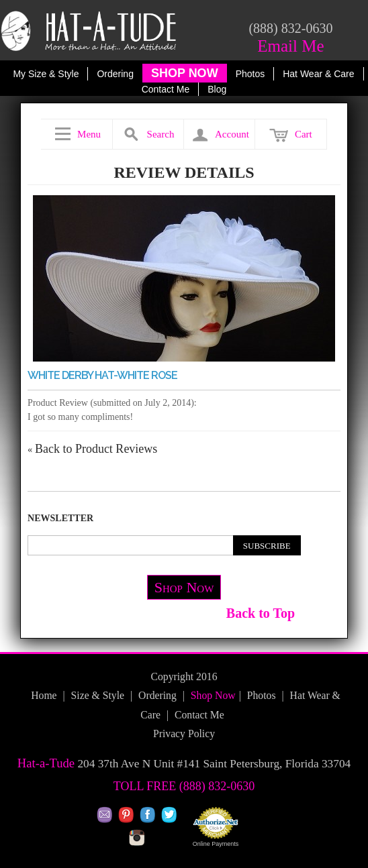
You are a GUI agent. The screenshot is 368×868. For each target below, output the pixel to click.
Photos (250, 74)
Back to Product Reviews (92, 449)
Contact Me (166, 89)
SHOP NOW (185, 73)
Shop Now (184, 587)
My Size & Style (46, 74)
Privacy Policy (184, 734)
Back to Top (261, 613)
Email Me (290, 46)
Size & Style (98, 695)
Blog (217, 89)
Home (44, 695)
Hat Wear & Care (318, 74)
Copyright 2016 (184, 676)
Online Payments (216, 844)
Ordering (115, 74)
